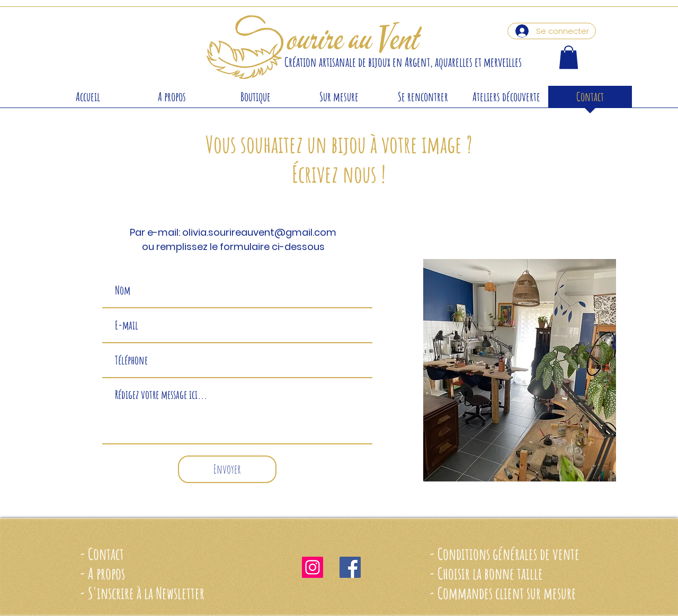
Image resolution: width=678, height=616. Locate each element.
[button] (569, 57)
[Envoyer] (227, 469)
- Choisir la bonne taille (486, 573)
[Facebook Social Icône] (350, 567)
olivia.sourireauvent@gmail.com (259, 232)
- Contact (102, 554)
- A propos (102, 573)
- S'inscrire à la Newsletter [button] (142, 593)
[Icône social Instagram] (313, 567)
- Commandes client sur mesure (503, 593)
